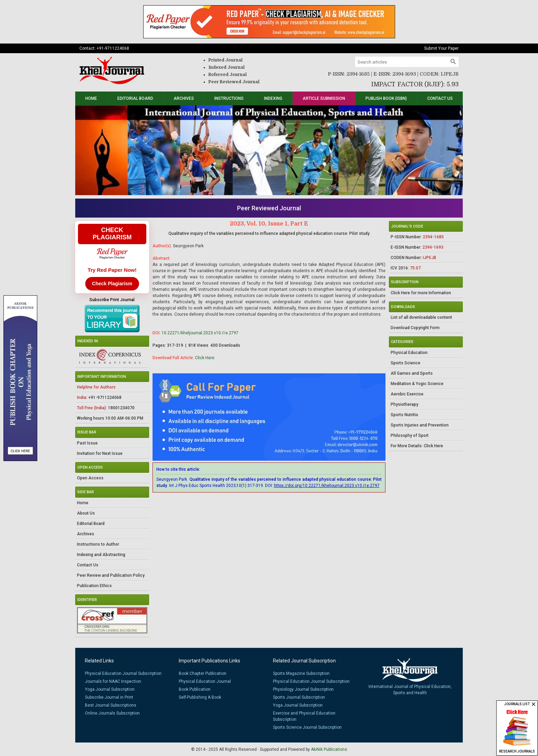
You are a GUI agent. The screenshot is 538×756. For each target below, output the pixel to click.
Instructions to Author (98, 544)
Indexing (273, 98)
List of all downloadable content (421, 317)
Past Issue (87, 443)
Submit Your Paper (441, 48)
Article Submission (324, 98)
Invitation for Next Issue (100, 453)
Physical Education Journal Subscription (123, 673)
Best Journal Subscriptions (111, 705)
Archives (184, 98)
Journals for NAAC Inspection (113, 681)
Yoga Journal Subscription (110, 689)
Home (91, 98)
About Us (86, 513)
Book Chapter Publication (203, 673)
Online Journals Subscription (112, 713)
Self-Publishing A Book (200, 697)
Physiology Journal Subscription (303, 689)
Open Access (90, 478)
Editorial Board (135, 98)
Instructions (229, 98)
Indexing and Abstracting (101, 555)
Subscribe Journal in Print (109, 697)
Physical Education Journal (205, 681)
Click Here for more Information (421, 293)
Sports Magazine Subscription (301, 673)
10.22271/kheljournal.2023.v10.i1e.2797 (200, 333)
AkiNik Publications (329, 749)
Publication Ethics (94, 586)
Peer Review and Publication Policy (111, 575)
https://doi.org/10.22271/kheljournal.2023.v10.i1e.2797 (327, 486)
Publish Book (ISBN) (386, 98)
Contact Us (440, 98)
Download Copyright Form (415, 328)
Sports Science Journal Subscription (307, 727)
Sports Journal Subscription (299, 697)
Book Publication (195, 689)
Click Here (205, 358)
